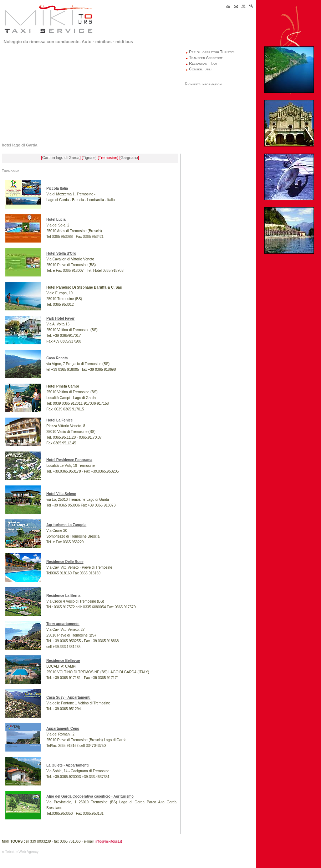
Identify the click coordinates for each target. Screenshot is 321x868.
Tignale (89, 158)
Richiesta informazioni (204, 84)
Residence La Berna (63, 596)
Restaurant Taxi (203, 63)
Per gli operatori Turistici (212, 52)
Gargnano (129, 158)
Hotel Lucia (56, 220)
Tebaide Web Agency (22, 852)
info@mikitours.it (109, 841)
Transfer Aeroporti (206, 58)
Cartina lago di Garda (61, 158)
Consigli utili (200, 69)
